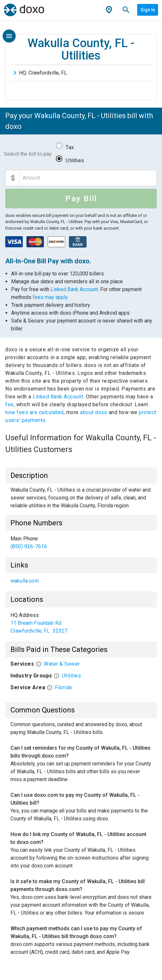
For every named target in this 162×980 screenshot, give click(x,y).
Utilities (75, 160)
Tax (70, 147)
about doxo (94, 412)
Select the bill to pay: (28, 154)
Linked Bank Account (74, 289)
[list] (81, 543)
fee (9, 404)
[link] (81, 543)
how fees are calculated (34, 412)
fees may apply (50, 297)
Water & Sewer (62, 664)
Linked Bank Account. (59, 397)
